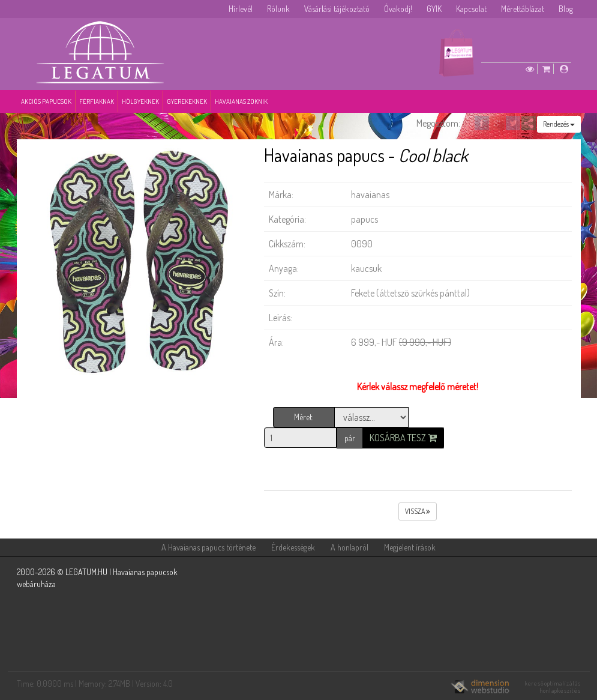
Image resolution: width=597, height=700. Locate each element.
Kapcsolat (471, 9)
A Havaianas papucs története (208, 547)
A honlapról (349, 547)
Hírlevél (241, 9)
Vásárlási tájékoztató (337, 9)
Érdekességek (293, 547)
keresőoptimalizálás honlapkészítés (553, 687)
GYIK (434, 9)
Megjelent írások (410, 547)
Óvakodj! (398, 9)
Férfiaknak (97, 101)
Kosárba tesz (403, 438)
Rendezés (559, 124)
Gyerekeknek (187, 101)
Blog (566, 9)
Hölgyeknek (140, 101)
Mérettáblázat (523, 9)
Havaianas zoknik (241, 101)
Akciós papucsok (46, 101)
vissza (418, 511)
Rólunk (278, 9)
